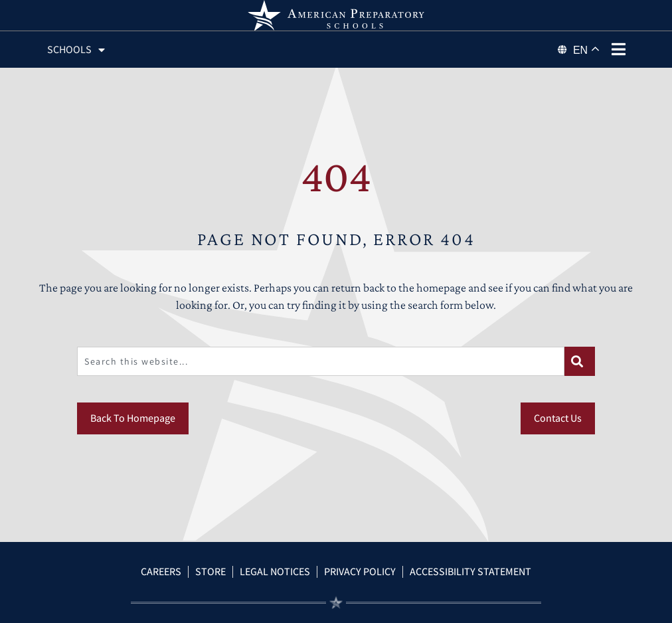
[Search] (580, 361)
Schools (76, 50)
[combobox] (321, 361)
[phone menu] (618, 49)
